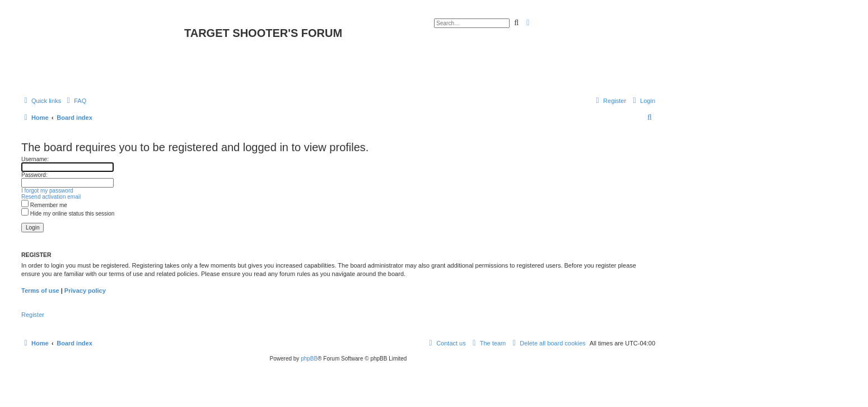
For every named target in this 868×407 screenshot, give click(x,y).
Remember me (44, 205)
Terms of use (40, 291)
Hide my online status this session (68, 214)
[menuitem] (75, 101)
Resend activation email (51, 197)
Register (33, 315)
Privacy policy (85, 291)
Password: (34, 175)
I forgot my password (47, 191)
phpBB (309, 359)
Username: (35, 159)
